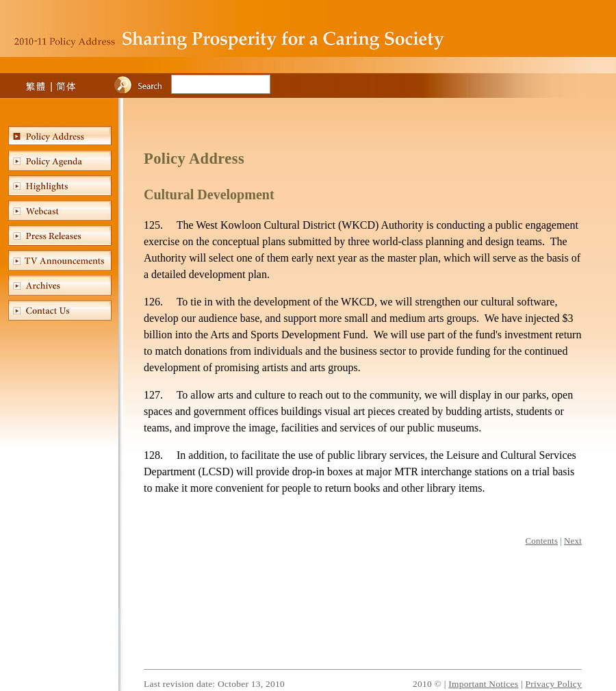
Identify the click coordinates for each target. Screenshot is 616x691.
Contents (542, 541)
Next (573, 541)
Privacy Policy (553, 684)
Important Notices (483, 684)
